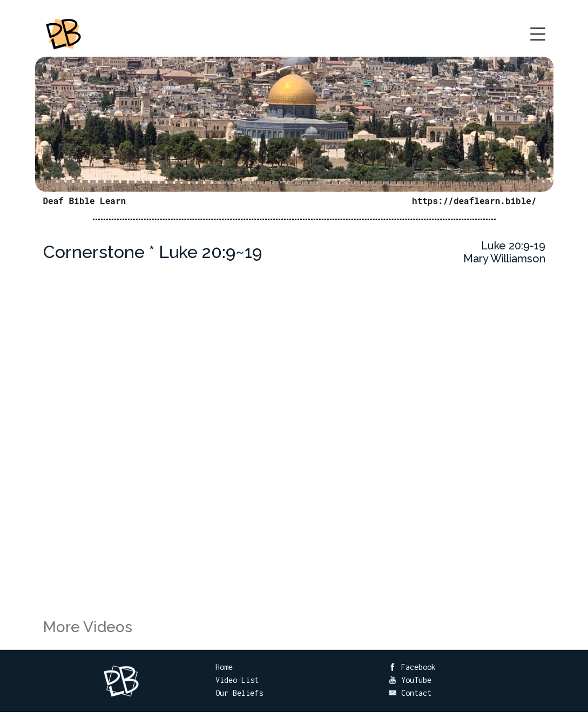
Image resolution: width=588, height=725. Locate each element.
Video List (237, 680)
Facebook (412, 667)
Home (224, 667)
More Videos (88, 627)
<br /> (294, 454)
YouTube (410, 680)
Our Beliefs (239, 693)
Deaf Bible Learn (85, 201)
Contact (410, 693)
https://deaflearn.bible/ (474, 201)
